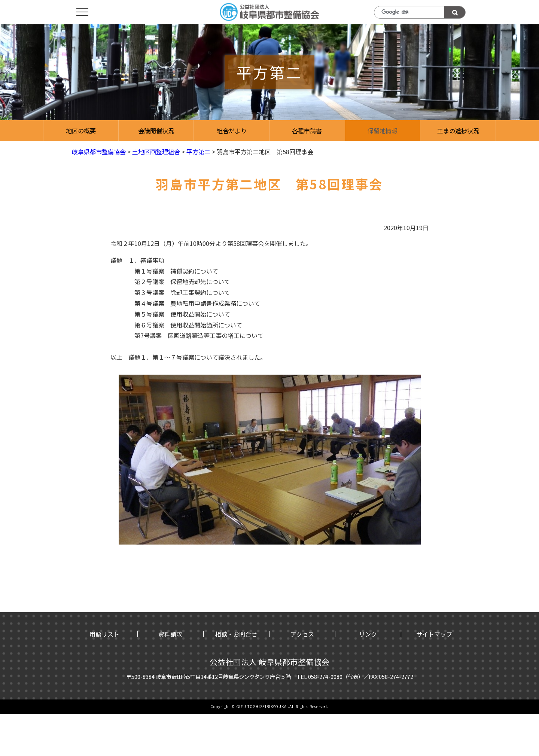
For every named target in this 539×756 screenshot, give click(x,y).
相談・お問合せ (236, 634)
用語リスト (104, 634)
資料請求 (170, 634)
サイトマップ (434, 634)
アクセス (302, 634)
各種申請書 (307, 131)
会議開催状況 (156, 131)
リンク (368, 634)
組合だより (232, 131)
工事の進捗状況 (458, 131)
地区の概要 (81, 131)
